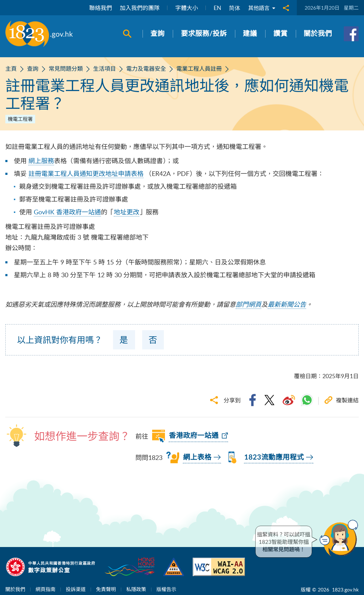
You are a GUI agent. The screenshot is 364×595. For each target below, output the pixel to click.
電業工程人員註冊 (199, 69)
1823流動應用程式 (274, 457)
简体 (233, 8)
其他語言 (261, 8)
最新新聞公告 (287, 304)
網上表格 (197, 457)
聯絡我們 (99, 8)
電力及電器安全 (146, 69)
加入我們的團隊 (138, 8)
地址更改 (127, 212)
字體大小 (185, 8)
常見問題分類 (66, 69)
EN (216, 8)
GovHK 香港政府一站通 (67, 212)
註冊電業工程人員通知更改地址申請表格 (86, 173)
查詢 (33, 69)
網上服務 (41, 161)
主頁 (11, 69)
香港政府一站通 (194, 436)
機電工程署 (20, 119)
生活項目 (105, 69)
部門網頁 (248, 304)
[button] (341, 538)
